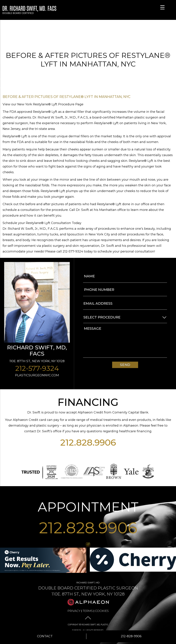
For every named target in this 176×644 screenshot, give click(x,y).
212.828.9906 (88, 442)
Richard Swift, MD (88, 589)
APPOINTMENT (88, 507)
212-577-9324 (37, 368)
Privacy (74, 611)
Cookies (102, 611)
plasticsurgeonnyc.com (37, 375)
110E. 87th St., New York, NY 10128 (37, 361)
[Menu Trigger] (162, 7)
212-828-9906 (131, 636)
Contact (45, 636)
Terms (88, 611)
